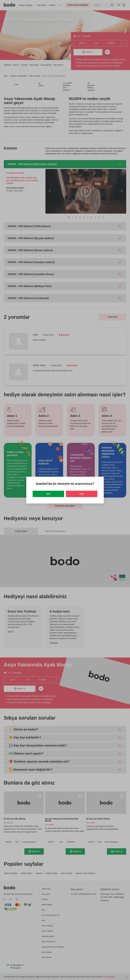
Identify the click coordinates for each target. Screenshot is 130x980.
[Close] (100, 480)
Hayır (82, 494)
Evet (48, 494)
